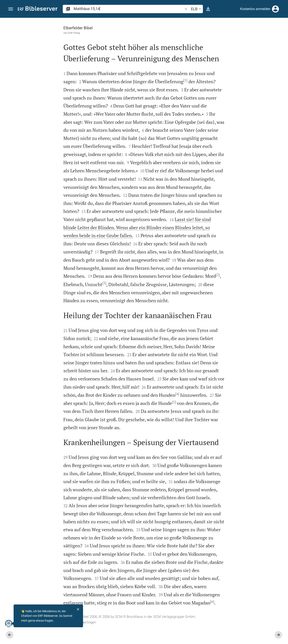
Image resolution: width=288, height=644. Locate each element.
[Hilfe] (281, 35)
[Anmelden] (275, 9)
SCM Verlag (28, 33)
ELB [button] (197, 9)
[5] (141, 410)
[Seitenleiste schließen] (196, 335)
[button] (11, 9)
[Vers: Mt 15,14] (238, 26)
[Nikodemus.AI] (10, 624)
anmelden (228, 57)
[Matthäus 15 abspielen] (243, 229)
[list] (243, 160)
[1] (140, 80)
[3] (142, 283)
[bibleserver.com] (38, 9)
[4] (143, 402)
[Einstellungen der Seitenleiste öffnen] (275, 35)
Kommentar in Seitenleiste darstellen (238, 141)
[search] (129, 9)
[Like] (206, 35)
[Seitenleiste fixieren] (196, 22)
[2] (97, 283)
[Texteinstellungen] (208, 9)
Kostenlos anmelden (255, 9)
